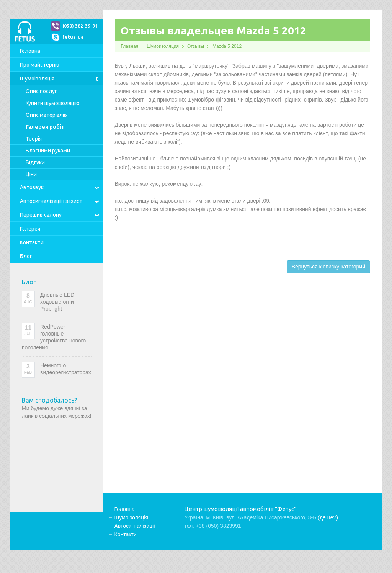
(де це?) (328, 517)
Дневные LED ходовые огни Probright (57, 302)
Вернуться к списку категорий (328, 267)
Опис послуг (41, 91)
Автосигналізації (51, 201)
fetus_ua (73, 37)
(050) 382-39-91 (80, 26)
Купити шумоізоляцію (53, 103)
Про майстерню (40, 65)
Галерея (30, 229)
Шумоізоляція (37, 79)
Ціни (31, 174)
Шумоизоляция (163, 46)
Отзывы (196, 46)
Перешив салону (41, 215)
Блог (26, 256)
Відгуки (35, 162)
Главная (130, 46)
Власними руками (48, 151)
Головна (30, 51)
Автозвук (32, 187)
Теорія (34, 139)
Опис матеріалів (46, 115)
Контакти (32, 242)
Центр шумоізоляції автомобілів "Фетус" (25, 31)
